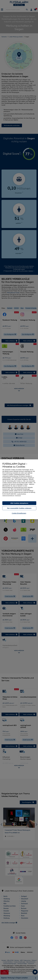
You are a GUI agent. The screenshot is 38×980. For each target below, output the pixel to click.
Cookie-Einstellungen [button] (19, 513)
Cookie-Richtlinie (21, 494)
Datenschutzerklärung (8, 496)
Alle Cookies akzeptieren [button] (19, 503)
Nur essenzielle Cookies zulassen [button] (19, 508)
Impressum (18, 496)
